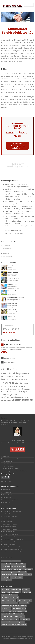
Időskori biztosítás (10, 358)
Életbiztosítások (12, 291)
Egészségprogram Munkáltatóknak (10, 598)
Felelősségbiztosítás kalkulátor (10, 534)
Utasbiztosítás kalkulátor (9, 532)
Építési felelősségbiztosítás (12, 376)
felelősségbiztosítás (19, 40)
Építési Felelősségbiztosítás (8, 564)
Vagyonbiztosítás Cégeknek (25, 575)
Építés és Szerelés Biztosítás (9, 625)
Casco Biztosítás (6, 566)
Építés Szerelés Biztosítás (16, 577)
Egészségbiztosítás (23, 400)
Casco (5, 383)
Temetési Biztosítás (20, 617)
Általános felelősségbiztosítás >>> (18, 184)
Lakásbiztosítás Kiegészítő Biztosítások (11, 589)
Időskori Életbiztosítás (18, 614)
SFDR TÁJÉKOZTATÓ (6, 481)
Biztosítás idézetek (6, 608)
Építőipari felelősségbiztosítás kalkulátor (13, 549)
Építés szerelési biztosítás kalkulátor (12, 542)
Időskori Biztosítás (12, 303)
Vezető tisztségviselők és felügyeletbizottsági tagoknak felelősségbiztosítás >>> (19, 196)
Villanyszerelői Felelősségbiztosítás (10, 619)
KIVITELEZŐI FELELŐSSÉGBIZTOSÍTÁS (13, 389)
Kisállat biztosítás (10, 362)
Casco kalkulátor (7, 519)
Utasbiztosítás (6, 254)
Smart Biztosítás (26, 589)
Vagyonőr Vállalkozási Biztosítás (10, 569)
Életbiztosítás (6, 251)
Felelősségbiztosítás (7, 256)
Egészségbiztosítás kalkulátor (10, 524)
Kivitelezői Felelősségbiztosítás (16, 297)
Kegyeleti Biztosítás (16, 592)
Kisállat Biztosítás (12, 310)
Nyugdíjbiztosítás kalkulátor (9, 527)
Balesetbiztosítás (10, 379)
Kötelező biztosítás (7, 248)
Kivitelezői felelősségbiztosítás (13, 345)
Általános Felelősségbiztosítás (9, 572)
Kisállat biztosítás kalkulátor (9, 544)
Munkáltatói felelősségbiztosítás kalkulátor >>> (18, 146)
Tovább (4, 352)
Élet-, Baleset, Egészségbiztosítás (10, 603)
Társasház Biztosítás (13, 278)
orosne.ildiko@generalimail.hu (11, 459)
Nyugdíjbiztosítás (12, 285)
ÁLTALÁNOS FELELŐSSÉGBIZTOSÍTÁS (13, 397)
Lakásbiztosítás (6, 246)
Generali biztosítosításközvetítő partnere (18, 443)
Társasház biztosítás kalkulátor (10, 537)
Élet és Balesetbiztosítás (8, 617)
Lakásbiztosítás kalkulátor (9, 514)
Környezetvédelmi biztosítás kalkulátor (12, 547)
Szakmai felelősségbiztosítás (18, 566)
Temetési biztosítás (26, 395)
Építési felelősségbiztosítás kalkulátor (12, 511)
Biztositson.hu (9, 637)
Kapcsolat (6, 456)
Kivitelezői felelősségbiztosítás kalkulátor (13, 539)
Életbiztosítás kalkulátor (8, 522)
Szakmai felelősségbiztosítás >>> (17, 187)
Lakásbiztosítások (12, 266)
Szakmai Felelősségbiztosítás (26, 569)
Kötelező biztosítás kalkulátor (10, 517)
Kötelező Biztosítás (13, 272)
